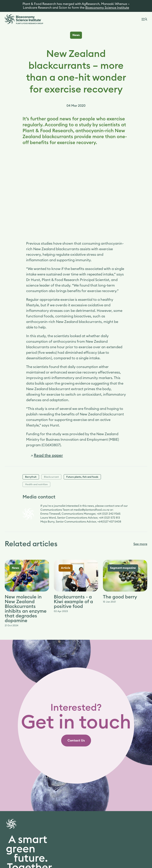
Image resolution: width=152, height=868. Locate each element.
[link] (47, 456)
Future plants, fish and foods (82, 477)
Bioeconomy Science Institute (107, 8)
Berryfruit (31, 477)
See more (140, 544)
